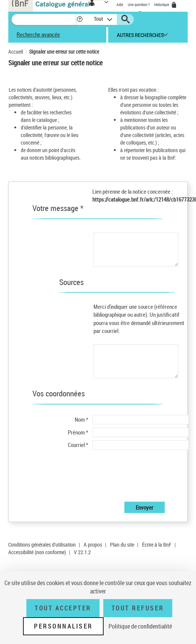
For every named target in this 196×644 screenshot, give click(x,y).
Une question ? (139, 5)
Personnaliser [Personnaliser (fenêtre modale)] (63, 626)
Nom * (81, 419)
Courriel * (78, 445)
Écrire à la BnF (157, 545)
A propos (93, 545)
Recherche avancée (38, 34)
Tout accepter (63, 608)
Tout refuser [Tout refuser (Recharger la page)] (138, 608)
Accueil (16, 52)
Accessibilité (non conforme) (37, 552)
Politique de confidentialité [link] (140, 626)
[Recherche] (44, 19)
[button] (80, 19)
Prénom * (78, 432)
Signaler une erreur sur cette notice (64, 52)
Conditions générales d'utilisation (42, 545)
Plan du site (122, 545)
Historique (162, 5)
